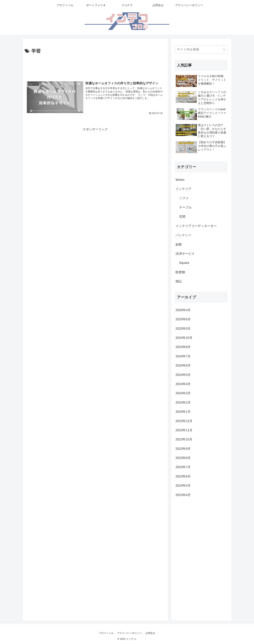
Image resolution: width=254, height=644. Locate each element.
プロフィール (106, 633)
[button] (224, 49)
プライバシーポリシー (129, 633)
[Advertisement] (95, 65)
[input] (201, 49)
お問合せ (150, 633)
